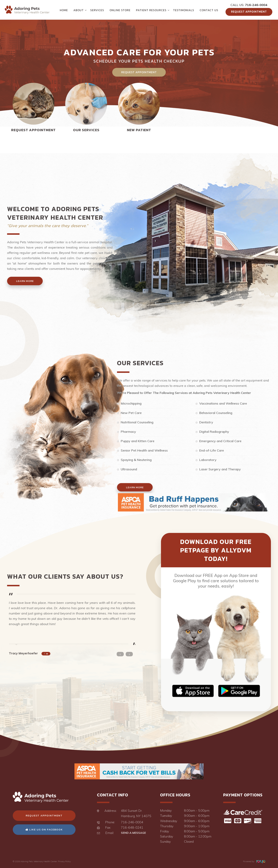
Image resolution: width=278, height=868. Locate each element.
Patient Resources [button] (151, 10)
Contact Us (209, 10)
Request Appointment (249, 12)
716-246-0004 (256, 5)
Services (97, 10)
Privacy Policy (64, 861)
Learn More (25, 281)
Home (64, 10)
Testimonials (184, 10)
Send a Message (133, 833)
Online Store (120, 10)
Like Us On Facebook (44, 830)
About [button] (79, 10)
